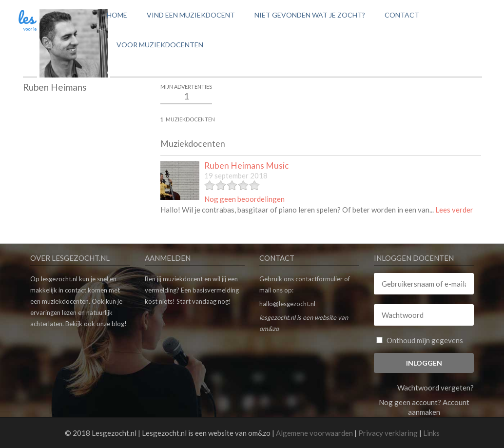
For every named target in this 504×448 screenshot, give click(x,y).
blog (118, 324)
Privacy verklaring (388, 433)
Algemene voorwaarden (314, 433)
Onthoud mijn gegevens (420, 340)
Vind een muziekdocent (191, 15)
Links (431, 433)
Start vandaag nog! (204, 301)
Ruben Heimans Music (247, 166)
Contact (402, 15)
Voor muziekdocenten (160, 45)
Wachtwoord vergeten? (436, 388)
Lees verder (454, 210)
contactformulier (319, 279)
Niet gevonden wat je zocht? (310, 15)
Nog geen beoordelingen (244, 199)
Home (117, 15)
